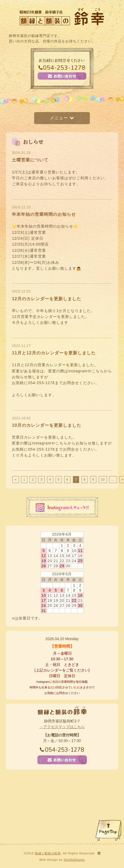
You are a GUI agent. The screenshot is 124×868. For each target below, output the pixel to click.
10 (103, 480)
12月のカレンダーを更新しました (47, 299)
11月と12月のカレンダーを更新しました (54, 353)
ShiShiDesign (74, 860)
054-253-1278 (62, 68)
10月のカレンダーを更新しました (47, 425)
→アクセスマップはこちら (62, 727)
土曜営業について (30, 160)
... (113, 480)
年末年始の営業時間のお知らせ (44, 214)
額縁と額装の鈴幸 (48, 853)
